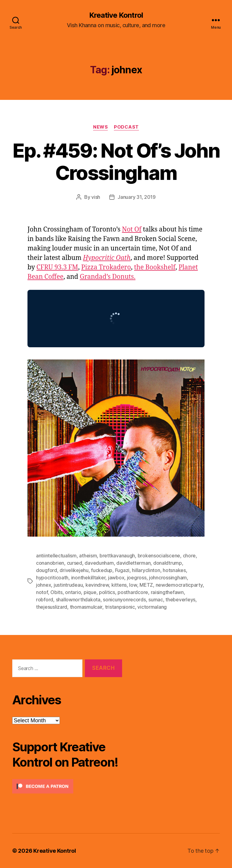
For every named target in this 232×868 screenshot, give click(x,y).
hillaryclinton (146, 570)
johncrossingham (168, 578)
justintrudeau (68, 585)
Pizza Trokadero (106, 267)
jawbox (116, 578)
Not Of (132, 230)
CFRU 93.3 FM (57, 267)
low (133, 585)
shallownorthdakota (78, 600)
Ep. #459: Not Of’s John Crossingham (116, 162)
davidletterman (133, 563)
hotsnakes (174, 570)
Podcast (126, 127)
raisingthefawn (167, 592)
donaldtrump (168, 563)
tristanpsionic (120, 607)
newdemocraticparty (179, 585)
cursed (74, 563)
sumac (156, 600)
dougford (47, 570)
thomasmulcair (86, 607)
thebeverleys (180, 600)
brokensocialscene (159, 556)
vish (96, 197)
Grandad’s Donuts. (108, 277)
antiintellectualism (56, 556)
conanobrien (50, 563)
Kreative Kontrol (116, 15)
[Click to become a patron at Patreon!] (67, 786)
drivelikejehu (74, 570)
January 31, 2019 (137, 197)
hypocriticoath (52, 578)
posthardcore (133, 592)
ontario (73, 592)
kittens (119, 585)
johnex (43, 585)
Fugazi (122, 570)
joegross (137, 578)
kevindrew (97, 585)
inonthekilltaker (88, 578)
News (100, 127)
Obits (56, 592)
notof (42, 592)
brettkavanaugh (117, 556)
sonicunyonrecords (124, 600)
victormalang (152, 607)
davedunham (99, 563)
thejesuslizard (52, 607)
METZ (146, 585)
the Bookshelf (155, 267)
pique (90, 592)
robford (45, 600)
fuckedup (102, 570)
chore (189, 556)
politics (107, 592)
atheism (88, 556)
